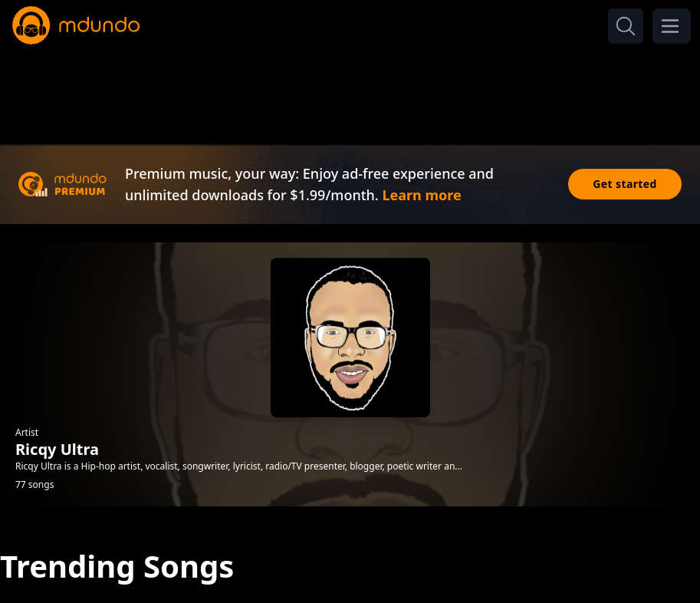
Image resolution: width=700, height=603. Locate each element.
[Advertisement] (350, 91)
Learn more (421, 195)
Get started (625, 184)
